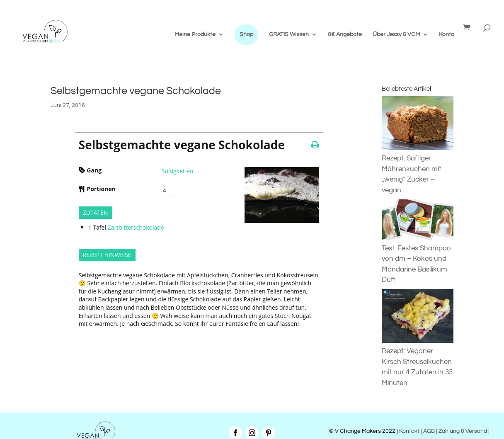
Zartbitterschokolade (136, 227)
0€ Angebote (345, 34)
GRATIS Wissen (289, 34)
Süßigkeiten (177, 171)
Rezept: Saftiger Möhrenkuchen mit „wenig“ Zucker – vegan (418, 169)
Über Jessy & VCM (396, 34)
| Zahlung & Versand (462, 431)
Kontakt (409, 431)
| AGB (428, 431)
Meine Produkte (195, 34)
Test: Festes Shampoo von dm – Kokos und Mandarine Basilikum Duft (418, 259)
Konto (447, 34)
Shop (246, 34)
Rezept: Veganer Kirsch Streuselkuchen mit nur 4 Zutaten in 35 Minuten (418, 362)
